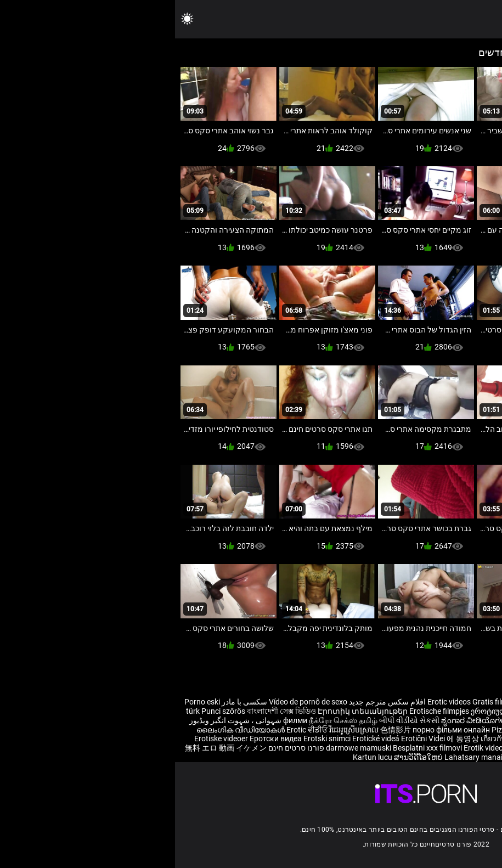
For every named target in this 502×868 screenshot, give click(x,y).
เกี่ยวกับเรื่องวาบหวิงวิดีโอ (349, 739)
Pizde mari (334, 730)
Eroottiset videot (451, 711)
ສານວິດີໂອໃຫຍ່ (244, 757)
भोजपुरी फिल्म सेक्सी (370, 720)
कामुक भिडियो (369, 757)
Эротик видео (379, 730)
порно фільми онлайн (276, 730)
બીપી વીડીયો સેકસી (234, 720)
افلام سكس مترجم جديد (212, 702)
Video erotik (414, 739)
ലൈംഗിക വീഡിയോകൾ (66, 730)
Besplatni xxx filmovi (252, 748)
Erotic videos (275, 702)
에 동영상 (289, 739)
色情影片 (221, 730)
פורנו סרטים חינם (121, 748)
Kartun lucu (198, 757)
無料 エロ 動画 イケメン (51, 748)
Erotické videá (202, 739)
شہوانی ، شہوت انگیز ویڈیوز (60, 720)
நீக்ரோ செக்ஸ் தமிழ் (168, 720)
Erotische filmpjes (264, 711)
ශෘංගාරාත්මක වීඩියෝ (426, 757)
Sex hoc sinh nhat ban (397, 702)
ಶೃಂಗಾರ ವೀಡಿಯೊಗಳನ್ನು (303, 720)
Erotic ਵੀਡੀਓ (133, 730)
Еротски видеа (101, 739)
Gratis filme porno (328, 702)
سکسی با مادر (69, 702)
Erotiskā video (430, 730)
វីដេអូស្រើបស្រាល (180, 730)
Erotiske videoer (47, 739)
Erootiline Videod (416, 748)
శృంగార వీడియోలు (431, 720)
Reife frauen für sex (469, 702)
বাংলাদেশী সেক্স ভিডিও (106, 711)
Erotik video (309, 748)
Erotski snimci (153, 739)
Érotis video (482, 757)
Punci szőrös (48, 711)
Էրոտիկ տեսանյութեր (188, 711)
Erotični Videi (249, 739)
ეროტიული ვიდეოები (335, 711)
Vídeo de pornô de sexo (133, 702)
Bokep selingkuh (357, 748)
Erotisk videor (399, 711)
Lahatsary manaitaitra (309, 757)
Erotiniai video (478, 730)
